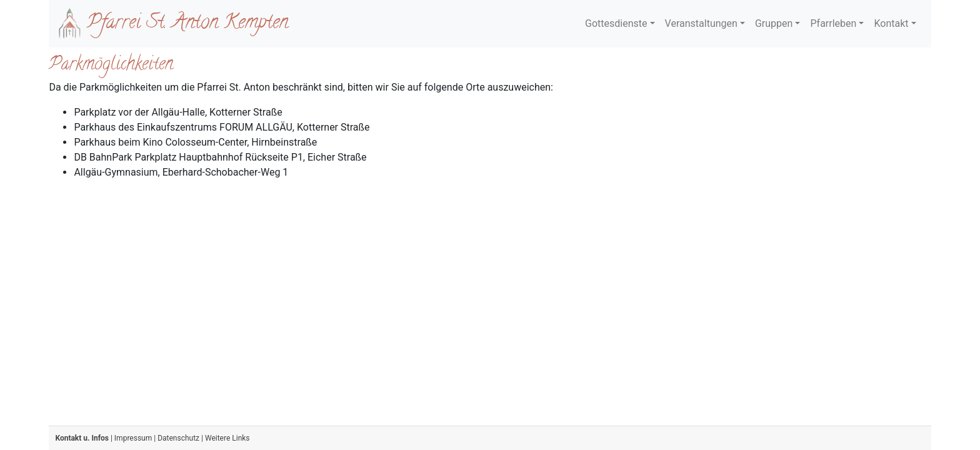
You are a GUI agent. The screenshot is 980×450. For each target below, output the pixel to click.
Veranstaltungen (701, 23)
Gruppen (774, 23)
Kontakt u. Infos (82, 438)
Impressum (133, 438)
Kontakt (891, 23)
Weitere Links (227, 438)
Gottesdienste (616, 23)
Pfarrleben (833, 23)
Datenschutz (178, 438)
